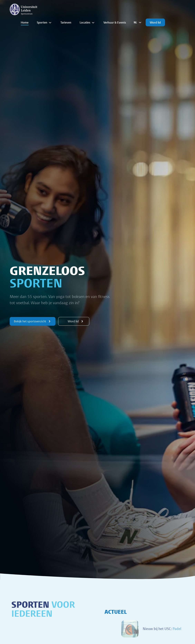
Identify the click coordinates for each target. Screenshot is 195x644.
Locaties (87, 22)
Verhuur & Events (115, 22)
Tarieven (66, 22)
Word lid (155, 22)
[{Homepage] (23, 9)
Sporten (44, 22)
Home (25, 22)
